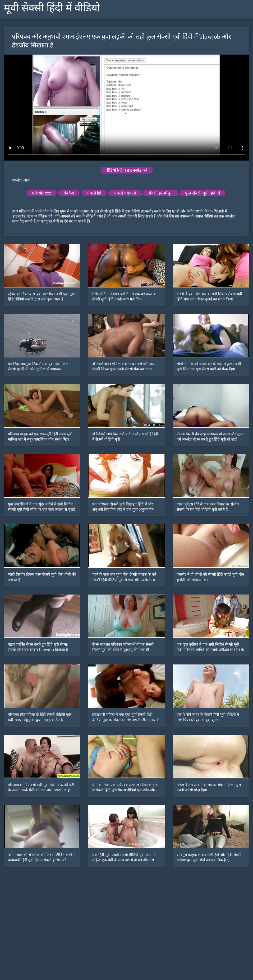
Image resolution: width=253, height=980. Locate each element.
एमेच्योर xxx (42, 193)
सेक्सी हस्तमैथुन (160, 193)
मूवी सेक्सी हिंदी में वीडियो (52, 8)
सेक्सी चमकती (125, 193)
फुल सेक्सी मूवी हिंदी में (203, 193)
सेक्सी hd (94, 193)
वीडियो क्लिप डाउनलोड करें (127, 170)
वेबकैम (69, 193)
